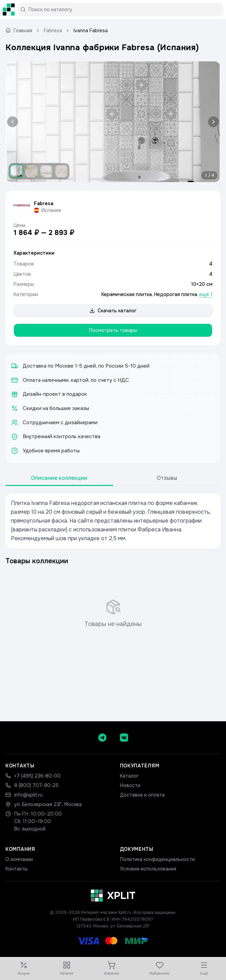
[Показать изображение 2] (32, 171)
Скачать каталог (113, 311)
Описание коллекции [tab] (59, 478)
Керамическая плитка (127, 294)
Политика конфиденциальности (157, 859)
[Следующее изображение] (212, 122)
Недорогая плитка (176, 294)
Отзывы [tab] (167, 478)
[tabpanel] (113, 521)
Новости (130, 785)
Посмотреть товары (113, 330)
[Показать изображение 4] (61, 171)
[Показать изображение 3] (46, 171)
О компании (19, 859)
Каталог (129, 776)
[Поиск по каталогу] (123, 9)
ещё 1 (206, 294)
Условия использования (148, 869)
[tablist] (113, 478)
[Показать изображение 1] (17, 171)
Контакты (16, 869)
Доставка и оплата (142, 795)
